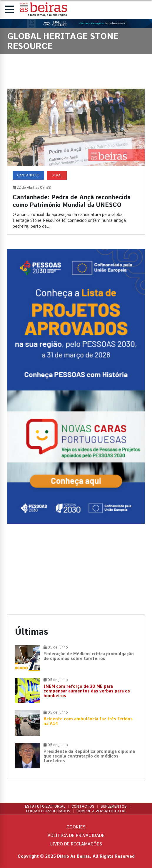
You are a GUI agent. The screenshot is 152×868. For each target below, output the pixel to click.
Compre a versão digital (101, 811)
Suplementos (114, 806)
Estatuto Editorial (45, 806)
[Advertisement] (76, 569)
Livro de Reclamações (76, 844)
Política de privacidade (76, 835)
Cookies (76, 827)
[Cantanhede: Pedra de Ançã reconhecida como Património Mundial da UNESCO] (76, 162)
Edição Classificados (48, 811)
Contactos (83, 806)
